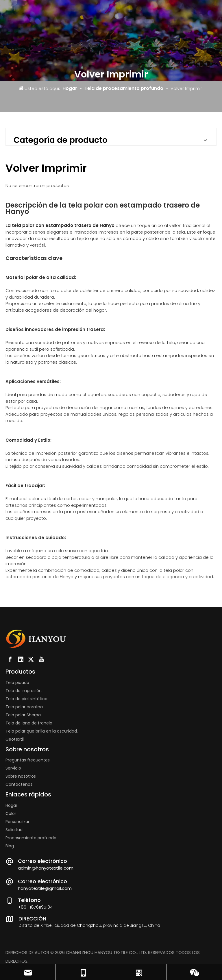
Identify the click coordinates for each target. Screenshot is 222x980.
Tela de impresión (24, 691)
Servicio (13, 768)
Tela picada (17, 683)
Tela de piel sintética (26, 699)
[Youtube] (41, 659)
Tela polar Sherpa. (24, 715)
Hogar (11, 805)
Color (11, 813)
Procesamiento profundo (31, 838)
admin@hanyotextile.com (46, 868)
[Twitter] (31, 659)
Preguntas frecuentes (28, 760)
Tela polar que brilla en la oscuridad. (42, 731)
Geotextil (15, 739)
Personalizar (17, 822)
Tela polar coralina (24, 707)
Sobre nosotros (21, 776)
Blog (10, 846)
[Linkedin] (21, 659)
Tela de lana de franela (29, 723)
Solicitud (14, 830)
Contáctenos (19, 784)
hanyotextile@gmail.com (45, 888)
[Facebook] (10, 659)
